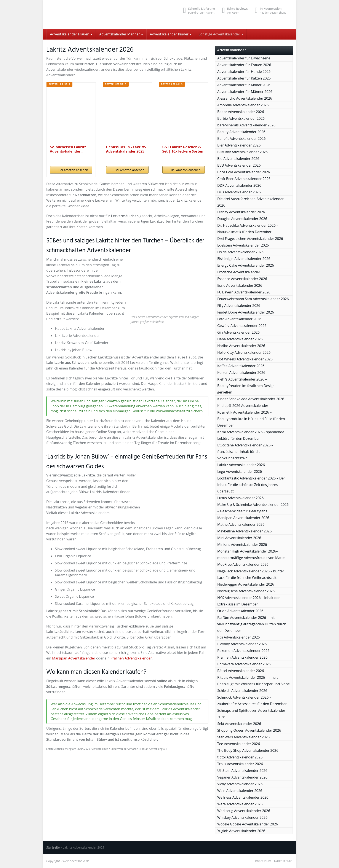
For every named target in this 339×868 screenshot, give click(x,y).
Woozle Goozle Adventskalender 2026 (248, 824)
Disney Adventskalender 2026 (241, 212)
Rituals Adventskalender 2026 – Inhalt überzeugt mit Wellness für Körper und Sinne (253, 681)
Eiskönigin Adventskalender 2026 (244, 259)
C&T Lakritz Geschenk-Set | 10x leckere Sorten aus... (183, 149)
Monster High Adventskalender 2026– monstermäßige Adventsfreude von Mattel (251, 554)
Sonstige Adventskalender (221, 34)
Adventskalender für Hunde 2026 (244, 72)
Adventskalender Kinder (171, 34)
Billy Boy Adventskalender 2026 (242, 152)
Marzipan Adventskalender (74, 658)
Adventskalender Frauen (71, 34)
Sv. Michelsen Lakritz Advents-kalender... (68, 149)
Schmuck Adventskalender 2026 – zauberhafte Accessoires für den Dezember (252, 701)
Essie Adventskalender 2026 (240, 285)
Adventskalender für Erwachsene (244, 58)
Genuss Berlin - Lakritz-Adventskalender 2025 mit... (126, 149)
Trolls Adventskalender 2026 (240, 764)
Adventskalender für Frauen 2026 (244, 65)
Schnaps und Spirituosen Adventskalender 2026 (251, 714)
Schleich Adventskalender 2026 (242, 691)
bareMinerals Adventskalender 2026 (246, 125)
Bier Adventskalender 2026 (239, 145)
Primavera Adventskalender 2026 (244, 664)
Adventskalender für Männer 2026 (245, 92)
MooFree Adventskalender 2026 (243, 564)
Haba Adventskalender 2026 (240, 339)
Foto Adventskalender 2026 (239, 319)
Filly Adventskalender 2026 (239, 306)
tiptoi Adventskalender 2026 (240, 757)
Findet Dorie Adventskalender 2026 (246, 312)
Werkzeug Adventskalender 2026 (244, 811)
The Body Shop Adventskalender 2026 (248, 750)
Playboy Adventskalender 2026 (242, 644)
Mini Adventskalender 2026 (239, 538)
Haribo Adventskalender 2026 (241, 346)
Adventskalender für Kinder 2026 (244, 85)
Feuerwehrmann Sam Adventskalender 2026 (253, 299)
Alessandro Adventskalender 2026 (245, 98)
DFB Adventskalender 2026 (239, 192)
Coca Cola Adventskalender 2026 (244, 172)
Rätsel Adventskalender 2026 (241, 671)
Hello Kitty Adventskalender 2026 (244, 352)
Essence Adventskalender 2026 (242, 279)
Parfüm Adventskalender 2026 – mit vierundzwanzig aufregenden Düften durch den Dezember (252, 624)
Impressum (263, 861)
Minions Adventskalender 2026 (242, 545)
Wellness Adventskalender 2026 (243, 797)
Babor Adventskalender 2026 (241, 112)
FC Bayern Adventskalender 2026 (244, 292)
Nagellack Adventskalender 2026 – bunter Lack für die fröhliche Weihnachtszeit (251, 574)
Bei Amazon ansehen (73, 170)
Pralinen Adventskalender (131, 658)
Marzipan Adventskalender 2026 (243, 518)
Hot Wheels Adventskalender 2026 (245, 359)
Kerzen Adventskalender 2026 (241, 373)
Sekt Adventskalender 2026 (239, 724)
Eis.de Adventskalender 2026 (240, 252)
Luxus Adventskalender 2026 (240, 498)
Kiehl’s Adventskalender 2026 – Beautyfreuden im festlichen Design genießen (246, 386)
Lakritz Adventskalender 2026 (241, 465)
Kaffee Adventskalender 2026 (241, 366)
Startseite (53, 847)
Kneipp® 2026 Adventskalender (243, 406)
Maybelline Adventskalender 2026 (244, 531)
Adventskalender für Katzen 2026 (244, 78)
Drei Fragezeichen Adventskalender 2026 (250, 239)
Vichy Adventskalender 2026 (240, 784)
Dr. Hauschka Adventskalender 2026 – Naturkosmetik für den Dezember (248, 229)
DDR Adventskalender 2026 (239, 185)
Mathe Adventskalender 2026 (241, 524)
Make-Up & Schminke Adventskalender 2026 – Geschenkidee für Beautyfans (253, 508)
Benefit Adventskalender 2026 (241, 139)
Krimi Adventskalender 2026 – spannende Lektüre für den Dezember (251, 435)
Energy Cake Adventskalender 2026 (246, 265)
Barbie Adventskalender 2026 (241, 118)
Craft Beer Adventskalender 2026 (244, 179)
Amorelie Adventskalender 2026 (243, 105)
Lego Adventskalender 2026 (240, 471)
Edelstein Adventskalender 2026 (243, 245)
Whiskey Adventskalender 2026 (242, 817)
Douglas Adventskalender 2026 (242, 219)
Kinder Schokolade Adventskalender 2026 (251, 399)
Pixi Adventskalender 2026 (238, 637)
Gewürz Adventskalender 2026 (242, 326)
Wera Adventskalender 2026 (240, 804)
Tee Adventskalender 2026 (239, 744)
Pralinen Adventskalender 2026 (242, 657)
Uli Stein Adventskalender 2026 (242, 771)
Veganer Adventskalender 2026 (242, 777)
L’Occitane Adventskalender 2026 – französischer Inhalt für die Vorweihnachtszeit (245, 452)
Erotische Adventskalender (239, 272)
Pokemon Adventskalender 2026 (243, 651)
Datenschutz (283, 861)
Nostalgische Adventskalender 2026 (246, 591)
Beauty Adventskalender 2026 (241, 132)
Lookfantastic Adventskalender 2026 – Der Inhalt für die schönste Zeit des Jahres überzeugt (251, 485)
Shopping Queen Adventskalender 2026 (249, 730)
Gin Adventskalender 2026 (238, 332)
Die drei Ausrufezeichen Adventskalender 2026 (250, 202)
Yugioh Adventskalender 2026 (241, 831)
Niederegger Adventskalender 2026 (246, 584)
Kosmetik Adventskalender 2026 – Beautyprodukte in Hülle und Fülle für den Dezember (251, 419)
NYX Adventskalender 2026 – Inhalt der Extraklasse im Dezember (249, 601)
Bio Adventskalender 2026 (238, 159)
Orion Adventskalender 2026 (240, 611)
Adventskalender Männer (121, 34)
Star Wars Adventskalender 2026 (243, 737)
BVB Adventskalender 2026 (239, 165)
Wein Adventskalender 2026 (240, 791)
